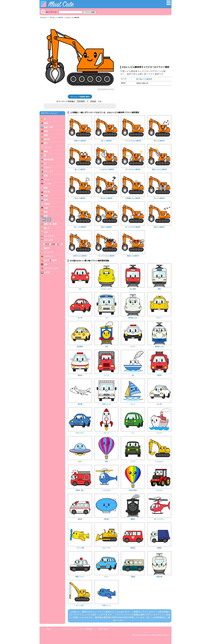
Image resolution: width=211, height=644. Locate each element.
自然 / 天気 (48, 127)
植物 (46, 123)
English (49, 629)
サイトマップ (67, 629)
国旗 (46, 188)
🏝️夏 (49, 244)
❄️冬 (61, 244)
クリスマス (49, 252)
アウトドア (49, 172)
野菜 (46, 135)
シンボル (48, 184)
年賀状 (54, 260)
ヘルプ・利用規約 (85, 629)
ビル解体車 (60, 17)
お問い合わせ (104, 629)
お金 (46, 232)
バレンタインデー (51, 268)
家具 (46, 200)
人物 (46, 208)
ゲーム (47, 180)
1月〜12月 (48, 240)
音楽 (46, 176)
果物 (46, 131)
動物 (46, 151)
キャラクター (50, 236)
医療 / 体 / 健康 (50, 224)
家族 (46, 212)
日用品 (47, 204)
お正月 (47, 260)
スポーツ (48, 168)
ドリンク (48, 147)
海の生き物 (49, 159)
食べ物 (47, 139)
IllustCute (43, 17)
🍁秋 (55, 244)
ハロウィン (49, 256)
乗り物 (52, 17)
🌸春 (43, 244)
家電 (46, 196)
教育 (46, 216)
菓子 (46, 143)
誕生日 (47, 248)
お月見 (47, 272)
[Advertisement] (146, 43)
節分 (46, 264)
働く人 (47, 228)
